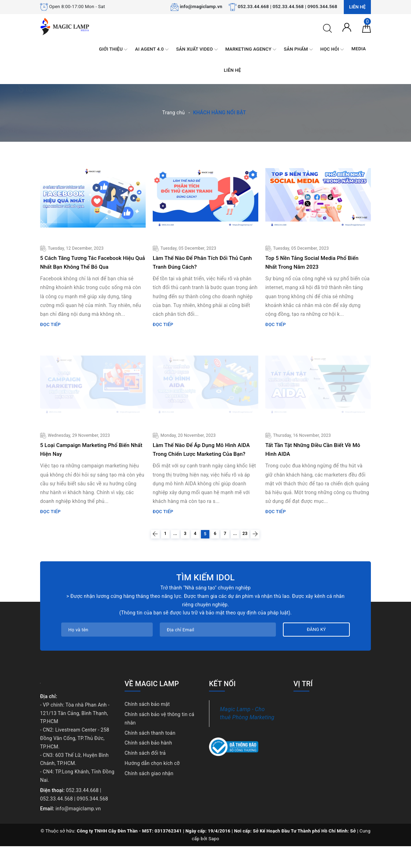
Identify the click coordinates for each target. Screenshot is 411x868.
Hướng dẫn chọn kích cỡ (152, 785)
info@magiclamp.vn (201, 7)
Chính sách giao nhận (149, 795)
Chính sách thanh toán (150, 755)
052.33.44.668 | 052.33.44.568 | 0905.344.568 (288, 7)
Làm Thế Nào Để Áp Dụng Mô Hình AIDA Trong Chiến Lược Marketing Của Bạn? (203, 462)
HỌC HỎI (332, 49)
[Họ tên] (107, 651)
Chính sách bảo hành (148, 765)
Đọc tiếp (50, 333)
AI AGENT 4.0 (152, 49)
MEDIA (359, 49)
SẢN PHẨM (298, 49)
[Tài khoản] (347, 27)
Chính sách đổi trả (145, 775)
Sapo (214, 860)
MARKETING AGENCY (251, 49)
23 (264, 554)
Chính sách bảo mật (147, 726)
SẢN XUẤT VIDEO (197, 49)
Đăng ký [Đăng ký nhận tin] (316, 651)
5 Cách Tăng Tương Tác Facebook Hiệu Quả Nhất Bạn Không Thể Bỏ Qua (89, 266)
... (161, 554)
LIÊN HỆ (232, 70)
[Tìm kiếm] (327, 28)
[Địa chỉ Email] (218, 651)
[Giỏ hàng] (366, 28)
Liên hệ (357, 7)
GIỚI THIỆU (113, 49)
